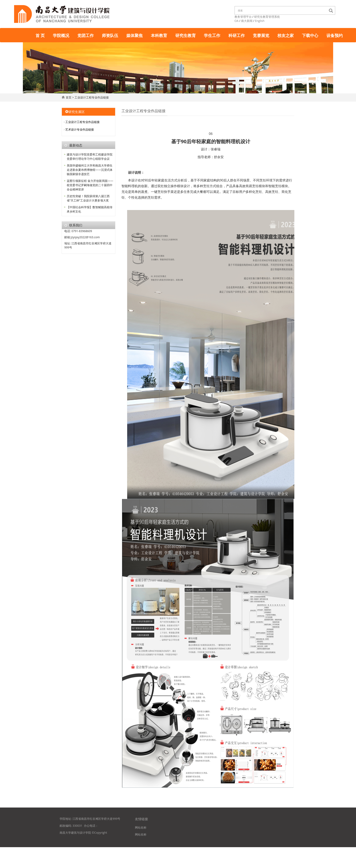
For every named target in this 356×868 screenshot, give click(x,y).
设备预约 (335, 35)
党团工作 (86, 35)
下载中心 (310, 35)
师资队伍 (110, 35)
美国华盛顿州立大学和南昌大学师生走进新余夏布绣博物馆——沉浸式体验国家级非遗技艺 (90, 170)
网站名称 (141, 827)
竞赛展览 (261, 35)
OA (237, 21)
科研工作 (237, 35)
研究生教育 (186, 35)
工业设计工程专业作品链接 (92, 97)
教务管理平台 (243, 17)
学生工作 (212, 35)
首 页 (40, 35)
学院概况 (61, 35)
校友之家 (286, 35)
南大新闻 (247, 21)
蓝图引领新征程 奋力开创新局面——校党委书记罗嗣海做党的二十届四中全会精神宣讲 (90, 185)
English (260, 21)
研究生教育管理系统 (267, 17)
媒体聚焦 (135, 35)
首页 (69, 97)
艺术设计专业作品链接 (80, 129)
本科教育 (159, 35)
